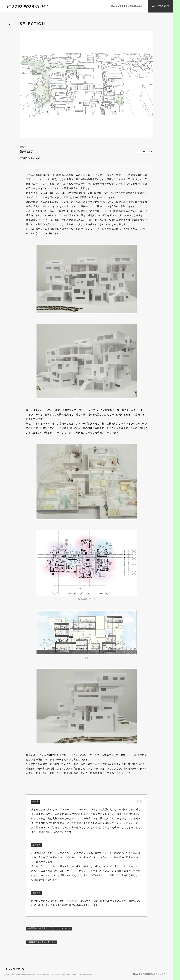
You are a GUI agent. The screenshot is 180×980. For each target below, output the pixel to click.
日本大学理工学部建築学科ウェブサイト (150, 974)
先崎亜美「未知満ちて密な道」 (41, 942)
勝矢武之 (36, 845)
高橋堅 (35, 801)
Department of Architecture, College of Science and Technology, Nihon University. (48, 974)
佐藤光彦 (36, 893)
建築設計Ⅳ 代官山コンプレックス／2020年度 (49, 928)
